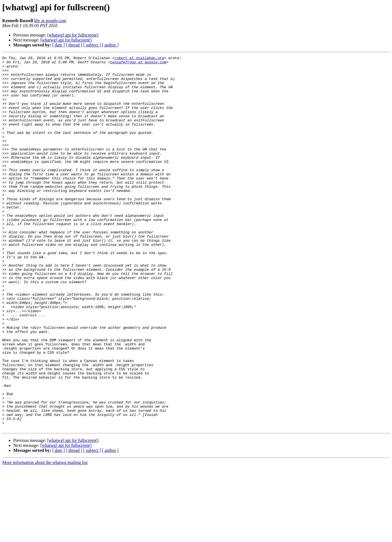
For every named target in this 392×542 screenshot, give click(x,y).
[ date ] (59, 45)
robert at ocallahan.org (139, 59)
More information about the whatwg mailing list (45, 537)
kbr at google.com (50, 21)
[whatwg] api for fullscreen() (73, 35)
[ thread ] (74, 45)
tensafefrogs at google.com (138, 64)
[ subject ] (92, 45)
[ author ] (110, 45)
